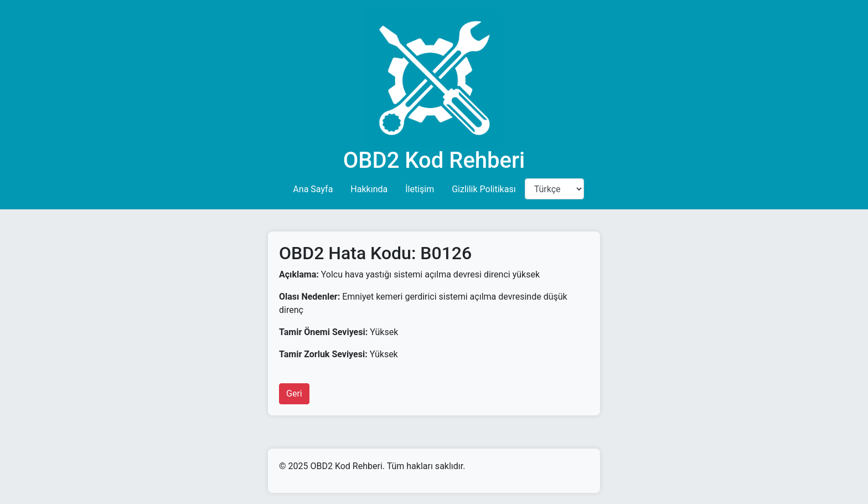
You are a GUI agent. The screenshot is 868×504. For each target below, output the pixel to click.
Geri (294, 394)
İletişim (420, 189)
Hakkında (369, 189)
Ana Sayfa (313, 189)
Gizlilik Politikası (484, 189)
